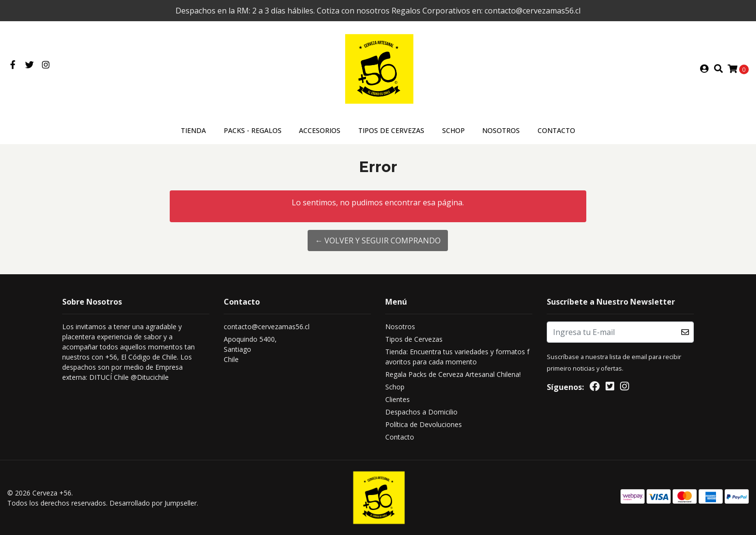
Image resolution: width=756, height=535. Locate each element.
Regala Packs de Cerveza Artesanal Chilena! (453, 374)
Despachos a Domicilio (421, 412)
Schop (453, 130)
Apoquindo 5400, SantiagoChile (250, 349)
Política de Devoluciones (424, 424)
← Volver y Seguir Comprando (378, 241)
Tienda (193, 130)
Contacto (556, 130)
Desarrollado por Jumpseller (153, 503)
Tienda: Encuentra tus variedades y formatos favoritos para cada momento (457, 357)
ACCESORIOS (320, 130)
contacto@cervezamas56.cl (267, 327)
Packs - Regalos (253, 130)
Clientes (398, 399)
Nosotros (501, 130)
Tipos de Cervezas (391, 130)
